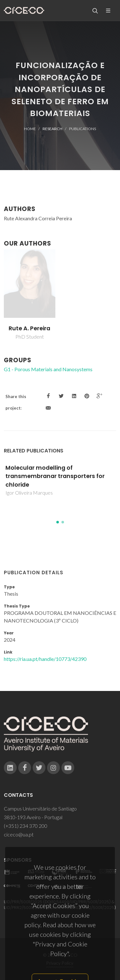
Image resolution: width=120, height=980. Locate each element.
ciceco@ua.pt (19, 834)
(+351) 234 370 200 (26, 826)
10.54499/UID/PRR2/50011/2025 (84, 908)
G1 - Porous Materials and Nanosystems (48, 369)
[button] (58, 522)
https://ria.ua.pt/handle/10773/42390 (45, 659)
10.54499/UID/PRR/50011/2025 (81, 902)
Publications (83, 129)
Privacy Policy (60, 963)
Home (30, 129)
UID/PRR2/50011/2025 (24, 908)
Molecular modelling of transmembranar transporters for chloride (55, 476)
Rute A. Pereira (29, 328)
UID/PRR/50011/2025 (23, 902)
